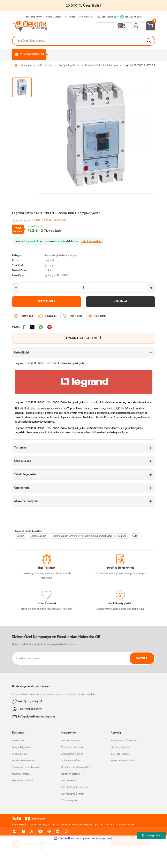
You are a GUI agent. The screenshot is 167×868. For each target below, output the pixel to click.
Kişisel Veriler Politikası (123, 761)
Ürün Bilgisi (22, 353)
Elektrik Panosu (69, 781)
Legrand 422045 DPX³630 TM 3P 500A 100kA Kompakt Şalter (82, 536)
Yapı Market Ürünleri (72, 747)
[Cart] (151, 26)
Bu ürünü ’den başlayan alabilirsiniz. (59, 242)
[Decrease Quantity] (16, 288)
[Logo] (30, 26)
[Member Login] (136, 26)
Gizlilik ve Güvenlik (120, 747)
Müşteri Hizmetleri (22, 774)
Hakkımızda (18, 741)
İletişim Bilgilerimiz (22, 747)
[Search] (84, 41)
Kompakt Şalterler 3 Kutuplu (61, 255)
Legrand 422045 (39, 536)
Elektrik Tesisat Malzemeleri (76, 787)
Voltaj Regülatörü (71, 761)
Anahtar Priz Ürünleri (72, 754)
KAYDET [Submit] (142, 658)
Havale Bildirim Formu (24, 761)
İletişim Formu (20, 754)
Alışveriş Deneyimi (26, 501)
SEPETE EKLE (47, 301)
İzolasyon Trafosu (71, 774)
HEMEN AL (120, 301)
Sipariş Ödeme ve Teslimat (26, 767)
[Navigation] (29, 54)
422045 (21, 536)
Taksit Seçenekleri (26, 474)
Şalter (135, 536)
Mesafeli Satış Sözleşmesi (124, 741)
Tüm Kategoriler (70, 801)
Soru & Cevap (23, 461)
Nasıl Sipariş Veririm (22, 781)
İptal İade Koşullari (120, 754)
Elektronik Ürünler (71, 741)
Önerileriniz (22, 488)
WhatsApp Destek (151, 836)
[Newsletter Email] (84, 658)
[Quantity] (84, 288)
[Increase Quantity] (151, 288)
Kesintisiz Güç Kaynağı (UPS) (76, 767)
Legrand (49, 261)
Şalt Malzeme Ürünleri (73, 794)
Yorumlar (20, 448)
